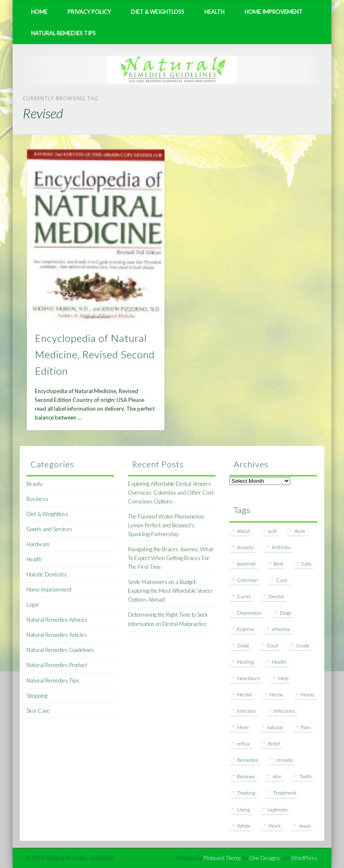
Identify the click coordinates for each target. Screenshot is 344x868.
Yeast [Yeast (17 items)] (304, 826)
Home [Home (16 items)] (308, 695)
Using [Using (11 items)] (243, 809)
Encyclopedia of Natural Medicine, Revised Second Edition (95, 354)
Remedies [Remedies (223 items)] (248, 760)
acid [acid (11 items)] (272, 531)
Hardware (38, 544)
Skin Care (38, 711)
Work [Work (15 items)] (275, 826)
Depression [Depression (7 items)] (249, 613)
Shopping (37, 696)
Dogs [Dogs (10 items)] (285, 613)
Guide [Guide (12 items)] (303, 645)
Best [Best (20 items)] (278, 564)
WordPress (304, 858)
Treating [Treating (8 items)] (246, 793)
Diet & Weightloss (158, 12)
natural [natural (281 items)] (275, 727)
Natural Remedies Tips (63, 33)
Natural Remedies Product (57, 665)
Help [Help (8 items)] (283, 678)
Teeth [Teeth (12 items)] (306, 776)
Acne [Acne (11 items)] (300, 531)
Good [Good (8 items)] (243, 645)
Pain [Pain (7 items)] (306, 727)
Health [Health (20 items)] (279, 662)
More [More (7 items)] (243, 727)
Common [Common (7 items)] (248, 580)
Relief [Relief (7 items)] (274, 744)
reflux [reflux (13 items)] (244, 744)
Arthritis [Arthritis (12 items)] (281, 547)
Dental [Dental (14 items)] (276, 596)
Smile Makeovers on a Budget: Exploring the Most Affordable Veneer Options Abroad (170, 591)
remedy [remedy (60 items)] (284, 760)
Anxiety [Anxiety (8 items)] (245, 547)
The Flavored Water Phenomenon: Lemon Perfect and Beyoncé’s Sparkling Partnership (167, 525)
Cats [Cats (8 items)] (306, 564)
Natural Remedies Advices (57, 620)
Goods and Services (49, 529)
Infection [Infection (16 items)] (246, 711)
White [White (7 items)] (244, 826)
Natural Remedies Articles (57, 635)
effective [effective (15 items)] (281, 629)
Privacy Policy (89, 12)
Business (37, 499)
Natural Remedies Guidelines (60, 650)
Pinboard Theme (223, 858)
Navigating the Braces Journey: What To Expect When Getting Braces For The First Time (171, 558)
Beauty (34, 484)
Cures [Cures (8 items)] (244, 596)
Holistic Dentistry (47, 574)
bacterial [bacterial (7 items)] (246, 564)
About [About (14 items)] (244, 531)
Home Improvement (274, 12)
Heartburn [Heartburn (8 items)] (249, 678)
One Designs (265, 858)
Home (39, 12)
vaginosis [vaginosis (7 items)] (278, 809)
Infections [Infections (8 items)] (284, 711)
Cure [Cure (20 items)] (282, 580)
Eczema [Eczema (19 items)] (245, 629)
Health (214, 12)
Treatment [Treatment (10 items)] (285, 793)
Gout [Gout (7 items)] (272, 645)
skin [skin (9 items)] (277, 776)
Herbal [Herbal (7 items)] (244, 695)
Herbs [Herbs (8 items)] (276, 695)
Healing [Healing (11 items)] (245, 662)
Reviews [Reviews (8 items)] (246, 776)
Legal (33, 605)
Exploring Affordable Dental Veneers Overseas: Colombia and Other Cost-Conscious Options (172, 493)
